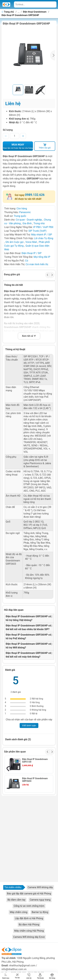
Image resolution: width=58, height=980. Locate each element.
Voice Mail (31, 242)
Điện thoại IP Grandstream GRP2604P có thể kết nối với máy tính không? (28, 655)
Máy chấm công (18, 912)
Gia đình (27, 223)
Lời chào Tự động (44, 238)
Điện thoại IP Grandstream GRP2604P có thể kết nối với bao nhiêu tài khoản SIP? (28, 627)
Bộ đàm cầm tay (16, 900)
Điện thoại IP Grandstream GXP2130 (35, 760)
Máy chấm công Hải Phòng (29, 931)
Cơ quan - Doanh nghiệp (29, 220)
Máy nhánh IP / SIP (42, 235)
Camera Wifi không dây (40, 887)
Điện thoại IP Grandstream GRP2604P (20, 15)
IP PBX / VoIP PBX (43, 227)
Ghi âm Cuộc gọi (15, 242)
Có (27, 261)
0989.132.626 (35, 195)
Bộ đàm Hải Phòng (29, 925)
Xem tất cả (29, 336)
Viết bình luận (29, 726)
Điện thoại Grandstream (35, 12)
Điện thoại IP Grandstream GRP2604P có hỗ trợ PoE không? (28, 637)
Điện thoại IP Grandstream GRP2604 (35, 780)
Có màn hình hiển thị (37, 264)
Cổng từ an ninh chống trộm (29, 906)
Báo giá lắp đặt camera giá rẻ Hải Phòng (29, 894)
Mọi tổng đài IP (42, 257)
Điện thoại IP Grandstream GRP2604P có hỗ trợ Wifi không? (28, 646)
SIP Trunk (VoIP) (37, 231)
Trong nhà (39, 223)
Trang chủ (8, 12)
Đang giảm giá (12, 274)
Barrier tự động (40, 912)
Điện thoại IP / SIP (32, 253)
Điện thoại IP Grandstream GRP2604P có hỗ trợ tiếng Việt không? (28, 618)
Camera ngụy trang (40, 900)
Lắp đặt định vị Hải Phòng (29, 918)
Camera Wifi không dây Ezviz (29, 937)
